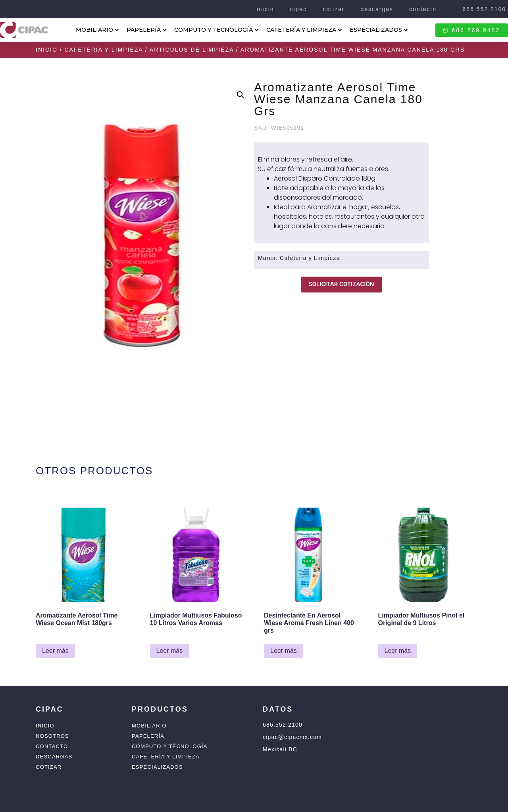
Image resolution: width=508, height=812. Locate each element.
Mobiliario (149, 726)
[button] (241, 95)
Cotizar (49, 767)
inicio (266, 9)
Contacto (52, 746)
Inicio (47, 50)
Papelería (148, 736)
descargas (377, 9)
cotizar (334, 9)
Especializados (157, 767)
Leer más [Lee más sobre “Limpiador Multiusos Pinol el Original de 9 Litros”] (398, 651)
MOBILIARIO (97, 30)
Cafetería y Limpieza (103, 50)
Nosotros (52, 736)
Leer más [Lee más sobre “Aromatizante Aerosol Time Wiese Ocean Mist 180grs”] (55, 651)
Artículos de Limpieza (192, 50)
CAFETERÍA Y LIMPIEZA (304, 30)
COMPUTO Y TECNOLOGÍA (216, 30)
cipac (299, 9)
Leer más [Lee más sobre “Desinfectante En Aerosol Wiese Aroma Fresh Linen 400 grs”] (284, 651)
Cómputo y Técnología (170, 746)
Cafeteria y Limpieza (310, 258)
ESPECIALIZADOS (379, 30)
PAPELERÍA (146, 30)
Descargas (54, 757)
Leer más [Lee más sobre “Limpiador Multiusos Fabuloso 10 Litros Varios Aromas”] (170, 651)
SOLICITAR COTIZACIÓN (342, 284)
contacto (423, 9)
